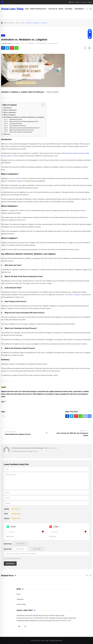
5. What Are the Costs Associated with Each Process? (23, 128)
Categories (20, 599)
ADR (3, 416)
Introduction (8, 108)
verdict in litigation (74, 295)
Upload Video (8, 549)
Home (27, 9)
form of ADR (16, 178)
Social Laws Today (12, 9)
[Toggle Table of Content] (42, 105)
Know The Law (53, 9)
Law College (68, 9)
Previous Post (11, 432)
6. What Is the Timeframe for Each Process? (20, 130)
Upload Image (8, 544)
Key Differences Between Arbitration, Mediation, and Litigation (24, 117)
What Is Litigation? (10, 115)
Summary (7, 134)
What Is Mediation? (10, 112)
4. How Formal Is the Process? (16, 126)
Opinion (61, 9)
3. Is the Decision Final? (14, 124)
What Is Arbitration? (10, 110)
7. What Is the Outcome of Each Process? (20, 132)
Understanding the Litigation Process (18, 434)
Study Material (79, 9)
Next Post (83, 431)
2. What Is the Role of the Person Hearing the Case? (23, 122)
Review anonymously (13, 559)
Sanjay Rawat (7, 43)
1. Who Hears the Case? (14, 119)
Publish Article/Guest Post (38, 9)
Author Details (21, 604)
